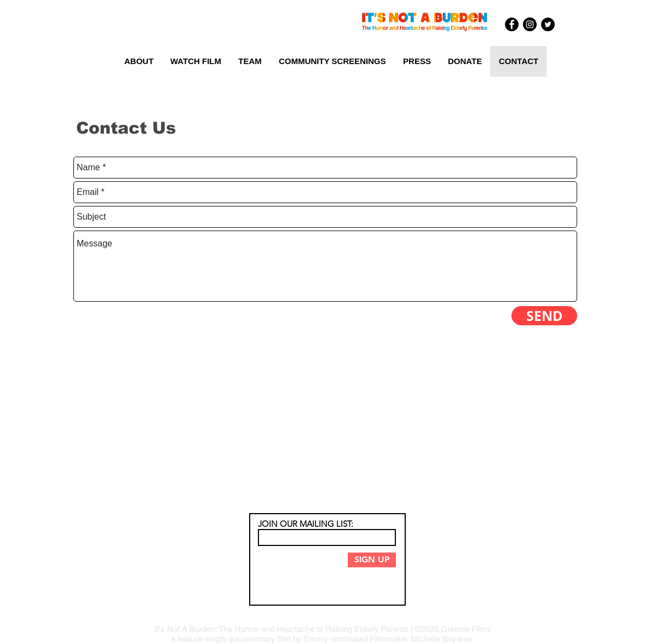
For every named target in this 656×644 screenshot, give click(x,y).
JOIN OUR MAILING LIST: (306, 524)
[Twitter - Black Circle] (548, 24)
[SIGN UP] (372, 560)
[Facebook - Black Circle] (512, 24)
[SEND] (544, 316)
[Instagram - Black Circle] (530, 24)
